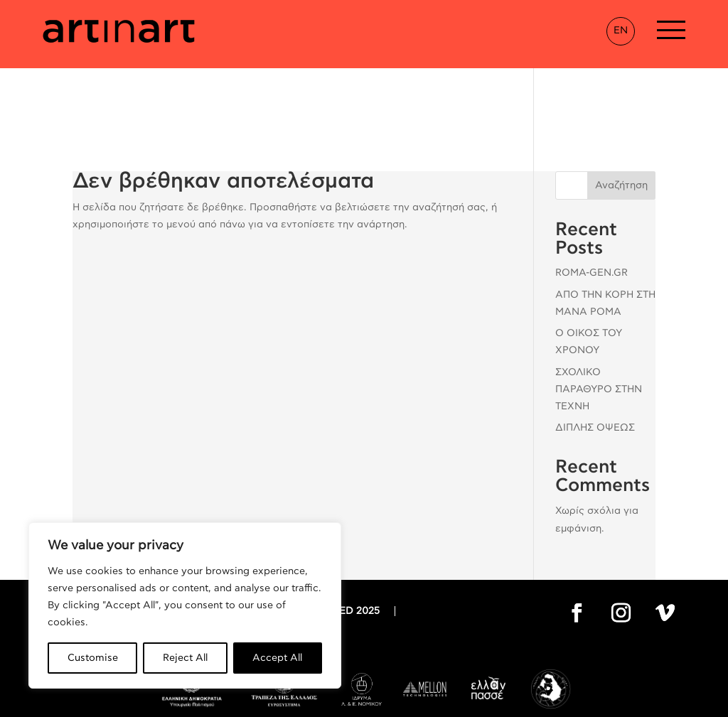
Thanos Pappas (474, 701)
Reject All (185, 658)
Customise (93, 658)
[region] (185, 605)
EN (621, 31)
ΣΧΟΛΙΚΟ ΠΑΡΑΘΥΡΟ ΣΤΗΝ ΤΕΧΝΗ (599, 321)
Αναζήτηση (621, 117)
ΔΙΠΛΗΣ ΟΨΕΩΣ (595, 360)
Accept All (277, 658)
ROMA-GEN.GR (591, 205)
